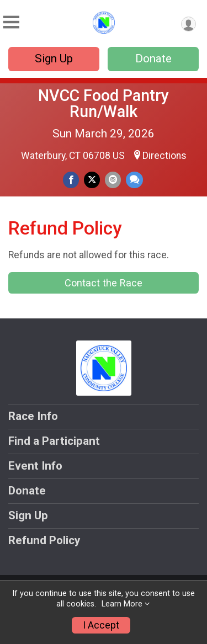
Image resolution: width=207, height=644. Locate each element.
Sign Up (54, 58)
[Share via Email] (113, 180)
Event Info (35, 466)
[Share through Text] (134, 180)
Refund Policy (44, 540)
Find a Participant (54, 441)
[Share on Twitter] (92, 180)
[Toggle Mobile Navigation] (11, 22)
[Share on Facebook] (71, 180)
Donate (153, 58)
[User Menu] (189, 24)
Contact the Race (104, 283)
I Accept (101, 625)
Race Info (33, 416)
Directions (164, 156)
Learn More (122, 604)
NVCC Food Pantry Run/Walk (104, 103)
